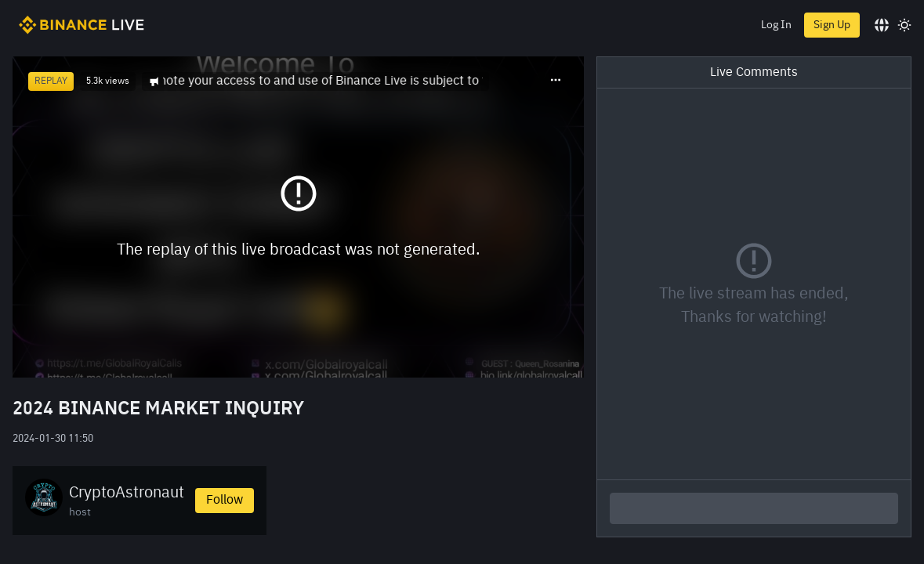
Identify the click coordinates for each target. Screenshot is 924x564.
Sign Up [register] (832, 25)
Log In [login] (776, 25)
